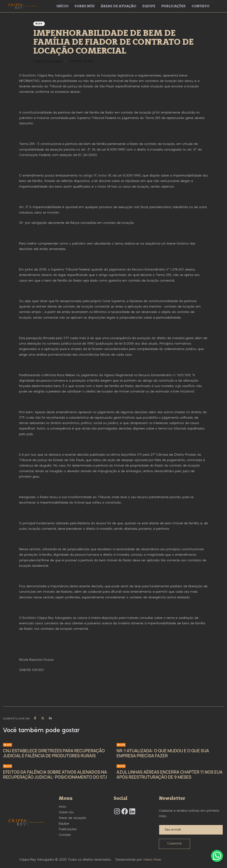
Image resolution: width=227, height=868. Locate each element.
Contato (200, 6)
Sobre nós (85, 6)
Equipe (149, 6)
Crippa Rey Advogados (48, 61)
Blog (39, 24)
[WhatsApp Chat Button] (217, 856)
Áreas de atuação (118, 6)
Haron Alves (152, 860)
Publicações (173, 6)
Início (62, 6)
